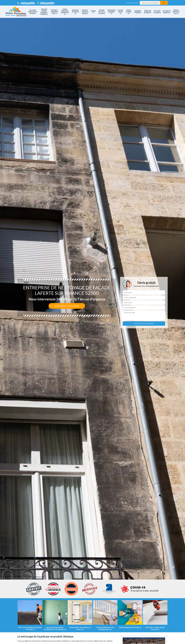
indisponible (26, 3)
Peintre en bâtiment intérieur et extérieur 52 (44, 12)
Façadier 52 (93, 12)
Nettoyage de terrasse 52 (167, 12)
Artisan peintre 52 (120, 12)
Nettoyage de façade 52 (157, 12)
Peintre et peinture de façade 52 (85, 12)
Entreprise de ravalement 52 (112, 12)
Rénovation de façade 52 (148, 12)
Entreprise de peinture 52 (75, 12)
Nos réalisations (67, 306)
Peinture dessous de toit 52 (176, 12)
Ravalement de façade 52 (138, 12)
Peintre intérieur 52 (129, 12)
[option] (92, 322)
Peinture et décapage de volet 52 (54, 12)
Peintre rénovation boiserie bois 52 (65, 12)
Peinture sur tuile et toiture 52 (102, 12)
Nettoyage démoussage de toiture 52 (33, 12)
